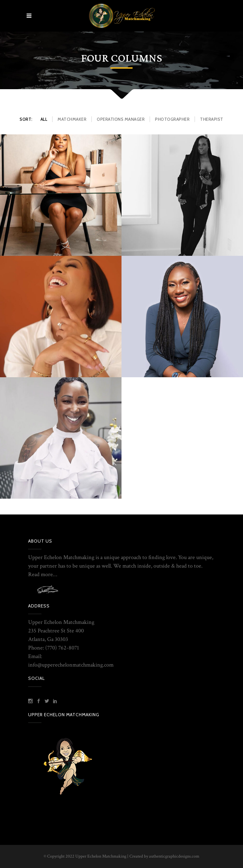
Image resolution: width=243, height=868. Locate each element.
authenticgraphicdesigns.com (174, 856)
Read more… (43, 574)
